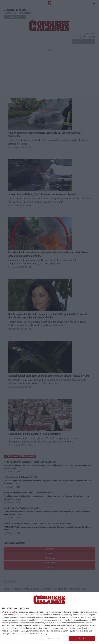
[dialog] (49, 618)
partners (15, 612)
